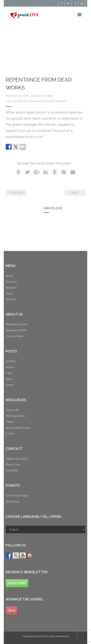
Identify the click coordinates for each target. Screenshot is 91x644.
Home (9, 276)
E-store (10, 434)
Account (10, 299)
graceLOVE (37, 96)
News (9, 379)
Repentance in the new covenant (48, 101)
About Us (11, 282)
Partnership (12, 502)
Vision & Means (15, 336)
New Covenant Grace (18, 428)
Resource (11, 288)
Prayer (9, 293)
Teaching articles (15, 416)
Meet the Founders (17, 324)
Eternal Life (12, 410)
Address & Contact (17, 459)
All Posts (11, 361)
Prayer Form (13, 465)
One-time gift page (17, 496)
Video (50, 96)
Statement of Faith (16, 330)
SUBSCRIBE (17, 583)
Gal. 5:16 (12, 101)
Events (10, 385)
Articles (10, 367)
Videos (10, 422)
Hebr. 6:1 (23, 101)
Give (11, 610)
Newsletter (12, 470)
